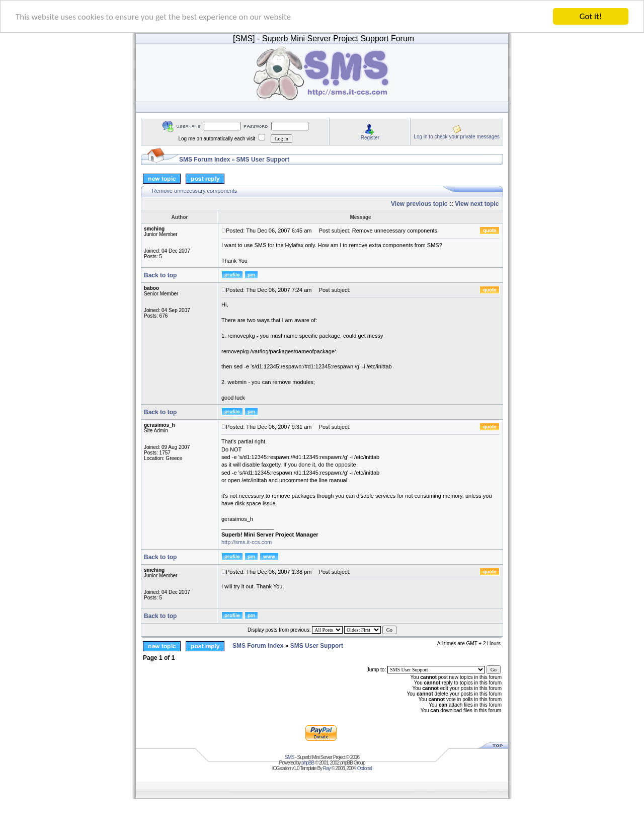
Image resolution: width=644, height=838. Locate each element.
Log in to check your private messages (457, 136)
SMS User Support (263, 160)
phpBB (308, 763)
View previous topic (419, 204)
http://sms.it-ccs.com (247, 542)
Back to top (160, 275)
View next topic (477, 204)
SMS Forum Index (205, 160)
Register (370, 137)
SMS (290, 757)
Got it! (591, 16)
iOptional (364, 768)
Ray (327, 768)
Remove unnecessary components (194, 191)
